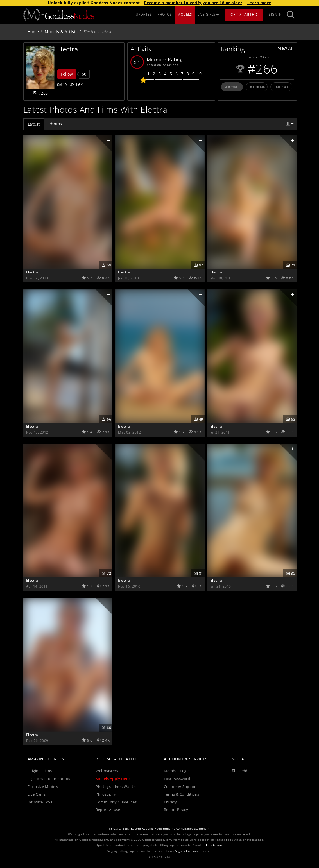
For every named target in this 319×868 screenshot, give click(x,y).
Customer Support (181, 787)
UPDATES (144, 14)
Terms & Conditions (182, 794)
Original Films (40, 771)
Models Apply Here (113, 779)
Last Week (232, 87)
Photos (55, 124)
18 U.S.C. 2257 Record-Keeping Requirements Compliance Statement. (159, 829)
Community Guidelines (116, 802)
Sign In (275, 14)
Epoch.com (214, 845)
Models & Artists (61, 32)
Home (33, 32)
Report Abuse (108, 810)
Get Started (244, 14)
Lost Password (177, 779)
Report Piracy (176, 810)
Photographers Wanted (117, 787)
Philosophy (106, 794)
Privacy (170, 802)
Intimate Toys (40, 802)
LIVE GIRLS (208, 14)
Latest (34, 124)
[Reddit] (241, 771)
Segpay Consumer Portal (193, 851)
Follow (67, 74)
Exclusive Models (43, 787)
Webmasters (107, 771)
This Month (256, 87)
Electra (32, 272)
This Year (281, 87)
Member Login (177, 771)
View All (286, 48)
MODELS (185, 14)
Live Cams (37, 794)
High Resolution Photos (49, 779)
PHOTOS (165, 14)
